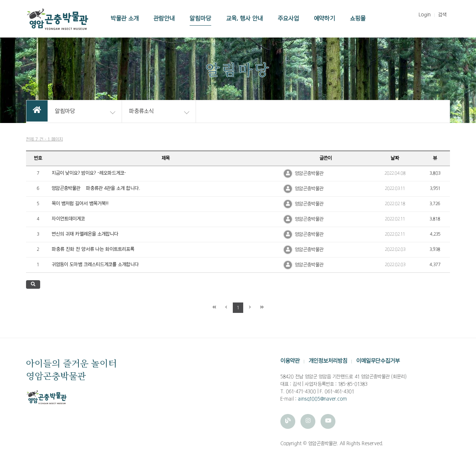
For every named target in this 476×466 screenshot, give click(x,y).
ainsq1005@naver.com (322, 399)
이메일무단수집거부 (378, 361)
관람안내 (164, 19)
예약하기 (324, 19)
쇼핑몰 (358, 19)
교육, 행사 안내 (245, 19)
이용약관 (290, 361)
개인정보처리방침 (328, 361)
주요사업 (288, 19)
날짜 (395, 158)
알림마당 (200, 19)
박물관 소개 (125, 19)
